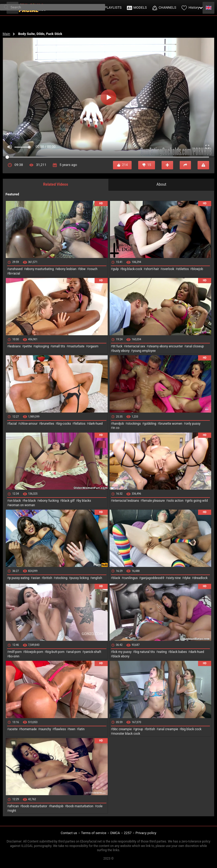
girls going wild (197, 501)
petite (28, 346)
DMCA (115, 833)
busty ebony (121, 351)
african (14, 806)
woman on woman (22, 505)
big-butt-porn (56, 652)
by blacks (84, 501)
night (12, 811)
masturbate (76, 346)
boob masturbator (35, 806)
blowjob (198, 269)
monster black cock (126, 734)
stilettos (183, 269)
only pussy (193, 424)
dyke (187, 578)
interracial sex (135, 346)
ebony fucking (49, 501)
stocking (61, 578)
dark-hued (95, 424)
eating (162, 652)
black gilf (68, 501)
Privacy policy (146, 833)
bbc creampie (122, 729)
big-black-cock (132, 269)
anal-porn (74, 652)
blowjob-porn (34, 652)
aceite (13, 729)
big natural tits (145, 652)
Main (6, 34)
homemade (29, 729)
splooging (42, 346)
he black (30, 501)
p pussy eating (19, 578)
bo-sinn (14, 656)
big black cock (191, 729)
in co (116, 428)
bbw (83, 269)
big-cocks (64, 424)
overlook (168, 269)
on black (15, 501)
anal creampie (168, 729)
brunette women (171, 424)
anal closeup (195, 346)
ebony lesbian (67, 269)
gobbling (150, 424)
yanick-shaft (93, 652)
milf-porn (15, 652)
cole (100, 806)
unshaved (16, 269)
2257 (128, 833)
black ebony (121, 656)
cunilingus (131, 578)
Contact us (69, 833)
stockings (134, 424)
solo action (176, 501)
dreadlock (201, 578)
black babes (178, 652)
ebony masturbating (40, 269)
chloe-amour (29, 424)
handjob (118, 424)
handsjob (57, 806)
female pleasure (154, 501)
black (117, 578)
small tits (59, 346)
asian (36, 578)
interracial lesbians (126, 501)
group (139, 729)
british (48, 578)
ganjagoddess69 (153, 578)
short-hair (152, 269)
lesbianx (15, 346)
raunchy (45, 729)
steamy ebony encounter (166, 346)
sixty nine (174, 578)
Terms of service (94, 833)
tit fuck (118, 346)
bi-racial (14, 273)
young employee (144, 351)
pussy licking (80, 578)
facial (13, 424)
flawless (60, 729)
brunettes (47, 424)
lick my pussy (122, 652)
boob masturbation (80, 806)
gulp (116, 269)
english (97, 578)
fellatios (80, 424)
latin (82, 729)
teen (72, 729)
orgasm (93, 346)
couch (93, 269)
